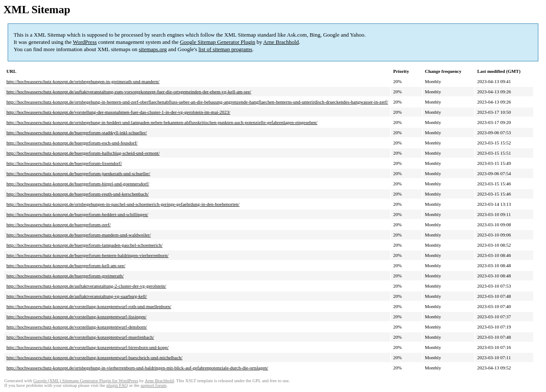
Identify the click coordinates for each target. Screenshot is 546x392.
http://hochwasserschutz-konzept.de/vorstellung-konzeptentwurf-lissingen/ (76, 317)
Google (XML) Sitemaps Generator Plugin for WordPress (86, 381)
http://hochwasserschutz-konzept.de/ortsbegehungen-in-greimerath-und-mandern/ (83, 81)
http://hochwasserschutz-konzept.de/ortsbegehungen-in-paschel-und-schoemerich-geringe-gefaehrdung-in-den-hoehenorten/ (123, 204)
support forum (153, 385)
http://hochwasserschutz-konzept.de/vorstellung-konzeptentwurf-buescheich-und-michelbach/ (94, 357)
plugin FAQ (117, 385)
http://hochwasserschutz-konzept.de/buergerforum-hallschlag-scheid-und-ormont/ (83, 153)
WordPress (85, 42)
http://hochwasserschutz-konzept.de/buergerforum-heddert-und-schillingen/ (77, 214)
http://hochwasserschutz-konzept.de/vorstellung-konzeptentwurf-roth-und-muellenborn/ (89, 306)
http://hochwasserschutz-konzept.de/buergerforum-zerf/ (58, 225)
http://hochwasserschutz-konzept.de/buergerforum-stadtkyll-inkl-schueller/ (77, 133)
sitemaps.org (153, 49)
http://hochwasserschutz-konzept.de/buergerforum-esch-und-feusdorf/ (72, 143)
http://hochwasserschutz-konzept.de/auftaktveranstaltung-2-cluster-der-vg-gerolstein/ (86, 286)
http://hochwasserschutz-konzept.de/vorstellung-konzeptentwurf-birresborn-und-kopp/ (87, 347)
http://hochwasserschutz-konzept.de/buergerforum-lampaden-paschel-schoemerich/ (84, 245)
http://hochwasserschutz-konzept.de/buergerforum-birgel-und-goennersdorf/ (78, 184)
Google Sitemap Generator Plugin (218, 42)
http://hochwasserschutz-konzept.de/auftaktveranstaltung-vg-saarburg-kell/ (77, 296)
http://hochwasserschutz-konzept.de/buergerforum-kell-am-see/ (66, 265)
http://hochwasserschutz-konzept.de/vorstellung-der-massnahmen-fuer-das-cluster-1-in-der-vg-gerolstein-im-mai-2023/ (118, 112)
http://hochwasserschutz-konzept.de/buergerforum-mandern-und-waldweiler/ (79, 235)
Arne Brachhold (281, 42)
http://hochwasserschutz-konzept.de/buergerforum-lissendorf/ (64, 163)
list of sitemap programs (225, 49)
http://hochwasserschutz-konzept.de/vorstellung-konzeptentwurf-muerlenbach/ (80, 337)
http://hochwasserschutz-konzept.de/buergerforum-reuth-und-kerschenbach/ (78, 194)
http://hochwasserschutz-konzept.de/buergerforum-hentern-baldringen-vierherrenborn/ (87, 255)
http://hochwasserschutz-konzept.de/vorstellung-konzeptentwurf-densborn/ (77, 327)
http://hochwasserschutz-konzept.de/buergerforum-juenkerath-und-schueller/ (78, 173)
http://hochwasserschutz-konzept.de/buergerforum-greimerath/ (65, 276)
